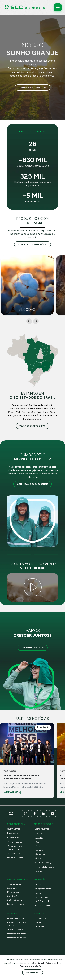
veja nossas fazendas (32, 426)
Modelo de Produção (44, 867)
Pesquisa (39, 871)
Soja (37, 842)
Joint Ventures (14, 853)
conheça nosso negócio (33, 244)
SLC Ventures (42, 897)
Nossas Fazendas (16, 842)
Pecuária (39, 850)
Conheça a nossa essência (33, 484)
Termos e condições (31, 966)
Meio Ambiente (14, 892)
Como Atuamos (42, 829)
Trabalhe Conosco (32, 648)
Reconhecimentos (15, 857)
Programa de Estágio (17, 934)
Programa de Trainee (17, 938)
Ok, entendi (32, 972)
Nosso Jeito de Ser (16, 918)
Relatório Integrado (16, 904)
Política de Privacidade (46, 963)
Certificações (13, 896)
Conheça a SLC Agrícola (32, 87)
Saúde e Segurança (16, 900)
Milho (38, 846)
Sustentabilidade (15, 884)
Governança (13, 888)
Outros (38, 858)
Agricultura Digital (43, 905)
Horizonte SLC (41, 884)
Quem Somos (14, 829)
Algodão (39, 838)
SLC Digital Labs (43, 901)
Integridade (12, 833)
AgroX (38, 893)
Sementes (40, 854)
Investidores (40, 918)
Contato (38, 922)
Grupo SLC (40, 926)
